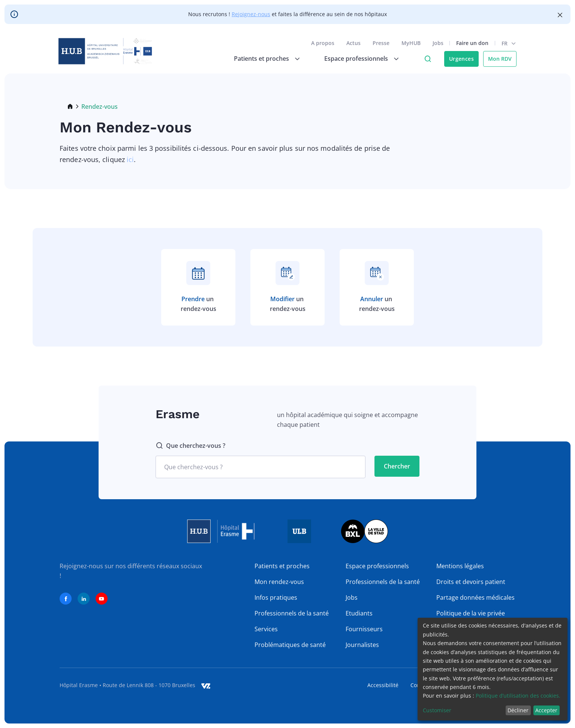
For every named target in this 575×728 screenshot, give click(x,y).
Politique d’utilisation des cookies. (518, 696)
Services (266, 629)
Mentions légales (460, 566)
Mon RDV (499, 60)
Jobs (437, 44)
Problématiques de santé (290, 645)
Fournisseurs (364, 629)
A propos (322, 44)
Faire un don (471, 44)
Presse (380, 44)
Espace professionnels (377, 566)
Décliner (518, 710)
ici (130, 159)
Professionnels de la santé (292, 613)
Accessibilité (383, 685)
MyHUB (410, 44)
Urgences (460, 60)
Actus (352, 44)
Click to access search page (427, 60)
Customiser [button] (437, 710)
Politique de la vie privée (471, 613)
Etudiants (359, 613)
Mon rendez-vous (279, 582)
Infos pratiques (276, 597)
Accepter (546, 710)
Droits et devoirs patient (471, 582)
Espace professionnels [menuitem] (355, 60)
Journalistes (362, 645)
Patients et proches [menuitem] (260, 60)
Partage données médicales (475, 597)
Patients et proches (282, 566)
